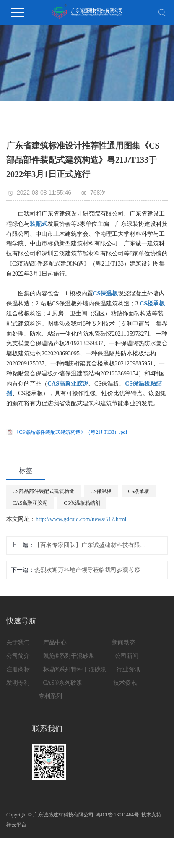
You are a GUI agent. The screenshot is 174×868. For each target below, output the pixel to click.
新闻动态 (124, 643)
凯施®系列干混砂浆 (69, 656)
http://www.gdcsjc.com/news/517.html (81, 519)
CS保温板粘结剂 (82, 503)
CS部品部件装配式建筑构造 (43, 491)
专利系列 (50, 696)
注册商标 (18, 669)
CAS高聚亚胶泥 (30, 503)
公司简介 (19, 656)
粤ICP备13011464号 (117, 815)
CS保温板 (101, 491)
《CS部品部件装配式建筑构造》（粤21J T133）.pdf (70, 432)
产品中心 (55, 643)
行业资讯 (128, 669)
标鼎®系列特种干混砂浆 (75, 669)
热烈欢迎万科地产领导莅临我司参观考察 (87, 570)
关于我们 (18, 643)
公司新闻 (127, 656)
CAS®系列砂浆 (64, 683)
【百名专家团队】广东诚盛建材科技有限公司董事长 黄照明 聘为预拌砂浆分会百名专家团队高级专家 (91, 545)
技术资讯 (125, 683)
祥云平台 (16, 825)
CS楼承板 (139, 491)
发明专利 (19, 683)
